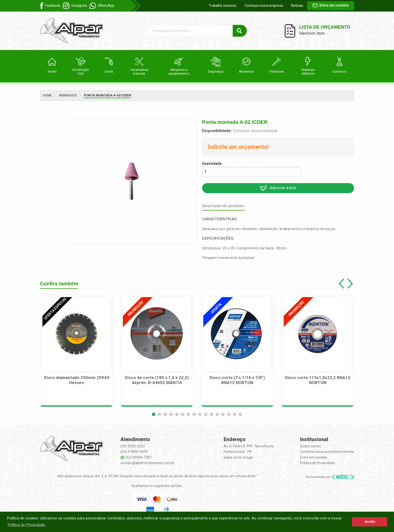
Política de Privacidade (317, 463)
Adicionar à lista (278, 188)
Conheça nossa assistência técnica (327, 452)
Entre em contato (331, 5)
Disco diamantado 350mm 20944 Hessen (77, 380)
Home (47, 95)
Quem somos (310, 446)
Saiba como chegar (238, 458)
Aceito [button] (370, 522)
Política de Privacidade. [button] (27, 525)
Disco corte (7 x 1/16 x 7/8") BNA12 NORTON (237, 380)
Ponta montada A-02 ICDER (107, 95)
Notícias (297, 6)
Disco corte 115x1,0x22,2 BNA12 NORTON (318, 380)
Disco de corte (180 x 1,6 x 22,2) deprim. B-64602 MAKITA (157, 380)
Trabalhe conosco (223, 6)
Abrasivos (68, 95)
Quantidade (212, 164)
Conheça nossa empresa (264, 6)
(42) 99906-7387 (138, 458)
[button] (154, 414)
